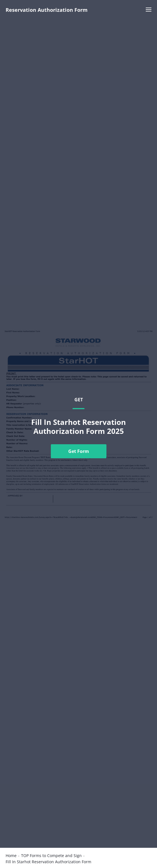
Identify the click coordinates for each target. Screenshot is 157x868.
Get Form (79, 451)
